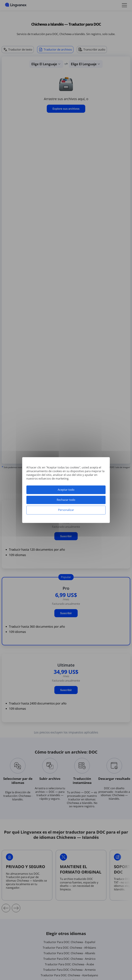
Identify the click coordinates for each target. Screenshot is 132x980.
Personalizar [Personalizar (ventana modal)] (66, 510)
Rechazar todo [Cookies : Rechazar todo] (66, 500)
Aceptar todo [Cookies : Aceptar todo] (66, 490)
